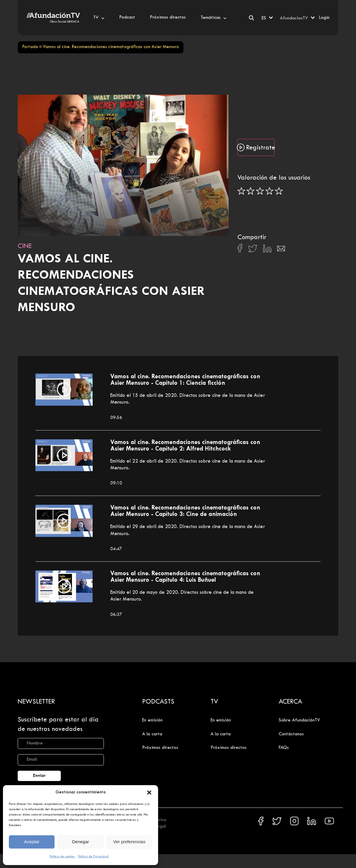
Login (324, 18)
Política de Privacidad (93, 857)
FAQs (284, 748)
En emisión (152, 720)
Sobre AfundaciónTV (299, 720)
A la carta (152, 734)
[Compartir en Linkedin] (267, 250)
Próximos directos (160, 748)
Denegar (81, 842)
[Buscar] (251, 18)
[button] (149, 793)
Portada (30, 47)
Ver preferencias (129, 842)
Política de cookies (62, 857)
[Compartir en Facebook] (240, 250)
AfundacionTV (294, 18)
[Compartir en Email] (281, 250)
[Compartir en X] (253, 250)
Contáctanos (291, 734)
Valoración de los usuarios (274, 178)
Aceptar (32, 842)
